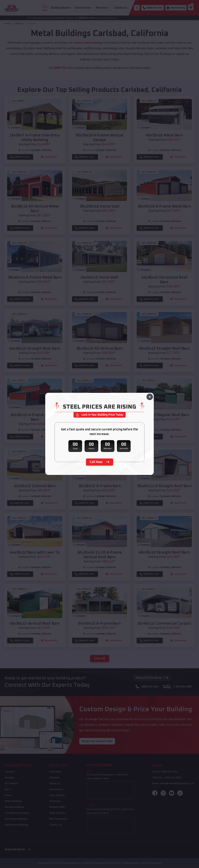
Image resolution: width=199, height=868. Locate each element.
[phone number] (100, 462)
